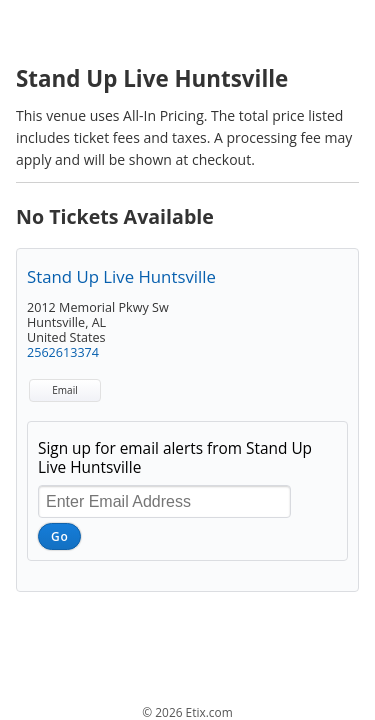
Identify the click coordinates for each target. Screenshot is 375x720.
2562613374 (63, 352)
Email (64, 390)
